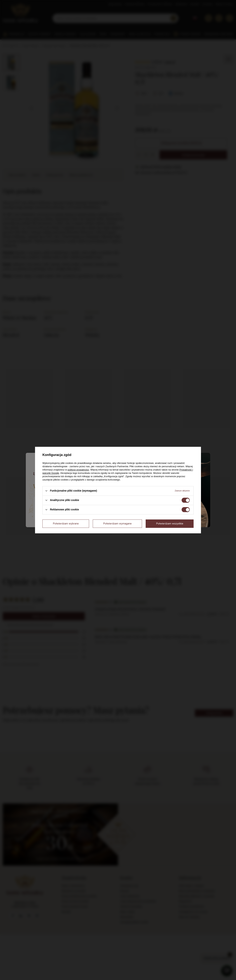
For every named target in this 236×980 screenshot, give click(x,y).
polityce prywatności (78, 470)
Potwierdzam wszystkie (170, 523)
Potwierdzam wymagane (117, 523)
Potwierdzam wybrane (66, 523)
